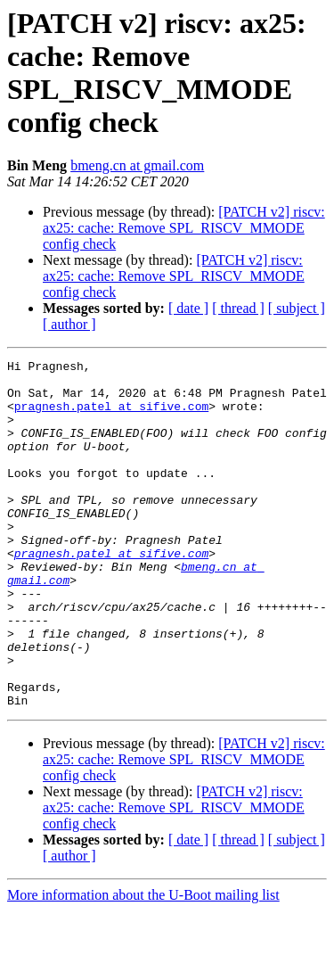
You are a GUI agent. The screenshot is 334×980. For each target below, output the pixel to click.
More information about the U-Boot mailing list (143, 964)
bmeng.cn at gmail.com (137, 165)
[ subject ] (297, 308)
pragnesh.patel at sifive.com (111, 416)
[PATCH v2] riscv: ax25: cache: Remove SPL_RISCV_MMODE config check (184, 228)
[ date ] (188, 308)
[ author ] (69, 324)
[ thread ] (238, 308)
